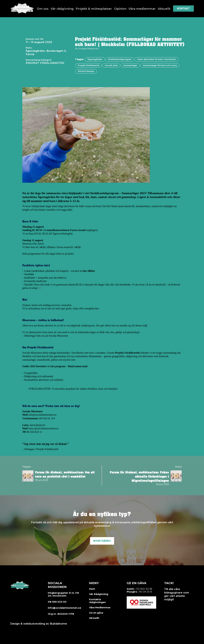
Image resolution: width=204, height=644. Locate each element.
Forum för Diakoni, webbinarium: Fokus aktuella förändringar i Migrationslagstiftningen (139, 476)
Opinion (120, 9)
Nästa (178, 466)
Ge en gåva (96, 612)
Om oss (46, 9)
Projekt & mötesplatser (95, 9)
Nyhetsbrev (102, 540)
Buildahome (58, 623)
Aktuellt (161, 9)
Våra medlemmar (140, 9)
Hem (92, 588)
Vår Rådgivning (98, 594)
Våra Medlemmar (99, 607)
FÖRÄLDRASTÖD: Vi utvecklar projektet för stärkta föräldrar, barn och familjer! (72, 389)
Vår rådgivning (65, 9)
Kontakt (184, 9)
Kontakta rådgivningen (97, 600)
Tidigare (27, 466)
